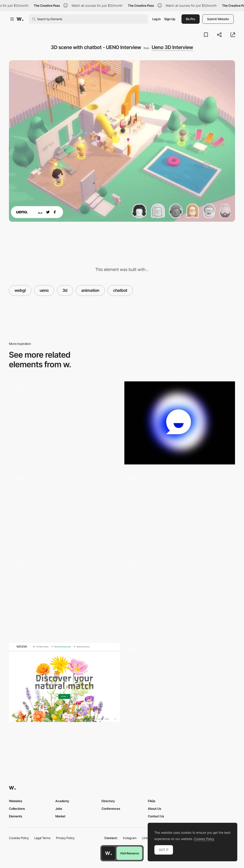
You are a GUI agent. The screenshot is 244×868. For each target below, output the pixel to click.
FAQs (152, 801)
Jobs (59, 809)
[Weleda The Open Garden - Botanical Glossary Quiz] (64, 682)
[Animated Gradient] (180, 423)
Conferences (111, 809)
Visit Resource (130, 853)
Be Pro (191, 19)
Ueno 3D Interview (172, 47)
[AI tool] (64, 423)
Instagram (130, 838)
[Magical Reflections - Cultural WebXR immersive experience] (180, 597)
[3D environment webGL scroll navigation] (180, 511)
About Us (154, 809)
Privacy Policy (65, 838)
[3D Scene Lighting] (180, 684)
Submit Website (218, 19)
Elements (16, 816)
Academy (62, 801)
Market (60, 816)
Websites (16, 801)
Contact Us (156, 816)
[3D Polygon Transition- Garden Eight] (64, 597)
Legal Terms (42, 838)
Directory (108, 801)
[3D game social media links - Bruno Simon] (64, 511)
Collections (17, 809)
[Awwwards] (20, 19)
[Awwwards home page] (108, 853)
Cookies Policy (19, 838)
